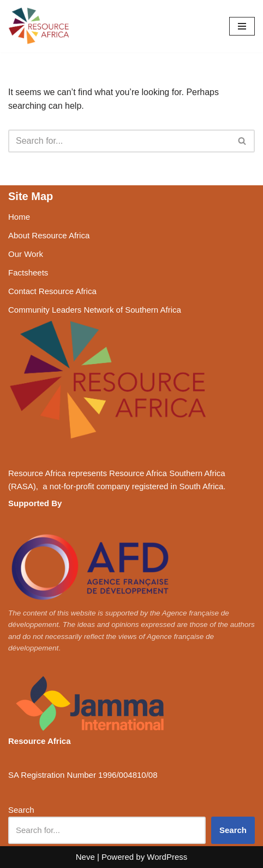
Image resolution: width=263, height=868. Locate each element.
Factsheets (28, 272)
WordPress (167, 857)
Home (19, 217)
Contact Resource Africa (52, 291)
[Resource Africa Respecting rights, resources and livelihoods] (41, 26)
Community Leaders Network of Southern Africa (95, 310)
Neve (85, 857)
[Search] (119, 141)
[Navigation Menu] (242, 26)
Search (21, 810)
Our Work (26, 254)
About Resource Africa (49, 235)
